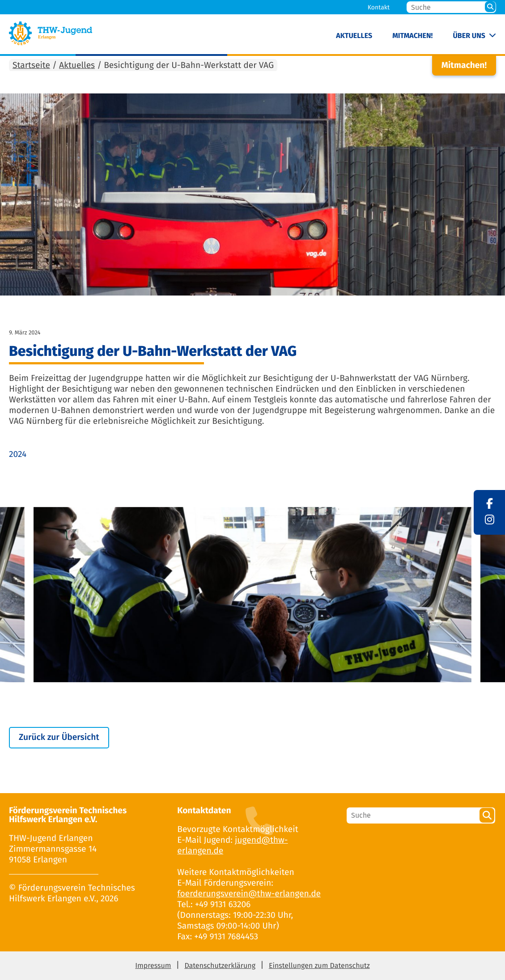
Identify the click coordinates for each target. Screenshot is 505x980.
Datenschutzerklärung (220, 966)
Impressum (153, 966)
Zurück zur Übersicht (59, 737)
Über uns (469, 36)
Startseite (31, 65)
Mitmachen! (412, 36)
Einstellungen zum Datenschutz (319, 966)
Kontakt (379, 7)
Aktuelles (354, 36)
